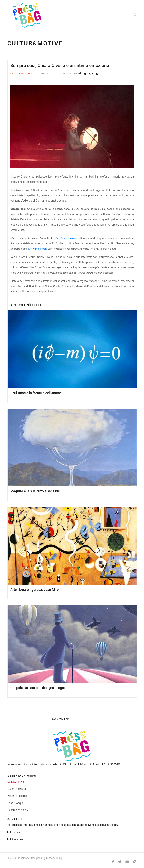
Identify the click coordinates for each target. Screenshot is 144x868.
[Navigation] (72, 15)
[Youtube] (127, 862)
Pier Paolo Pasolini (66, 238)
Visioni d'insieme (17, 796)
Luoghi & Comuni (17, 789)
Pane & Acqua (15, 803)
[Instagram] (135, 862)
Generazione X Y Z (18, 810)
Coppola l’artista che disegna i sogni (38, 688)
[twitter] (120, 862)
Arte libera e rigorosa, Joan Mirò (34, 590)
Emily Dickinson (37, 249)
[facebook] (113, 862)
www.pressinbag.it (15, 764)
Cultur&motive (21, 73)
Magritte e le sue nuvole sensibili (35, 491)
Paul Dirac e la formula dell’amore (36, 393)
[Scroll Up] (60, 719)
